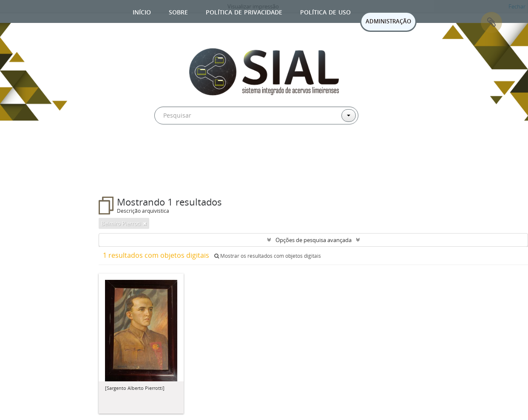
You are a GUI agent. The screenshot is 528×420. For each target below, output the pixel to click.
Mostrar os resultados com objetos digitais (268, 256)
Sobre (178, 11)
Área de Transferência (491, 23)
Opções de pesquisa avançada (314, 240)
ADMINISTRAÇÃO (388, 21)
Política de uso (325, 11)
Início (142, 11)
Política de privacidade (244, 11)
